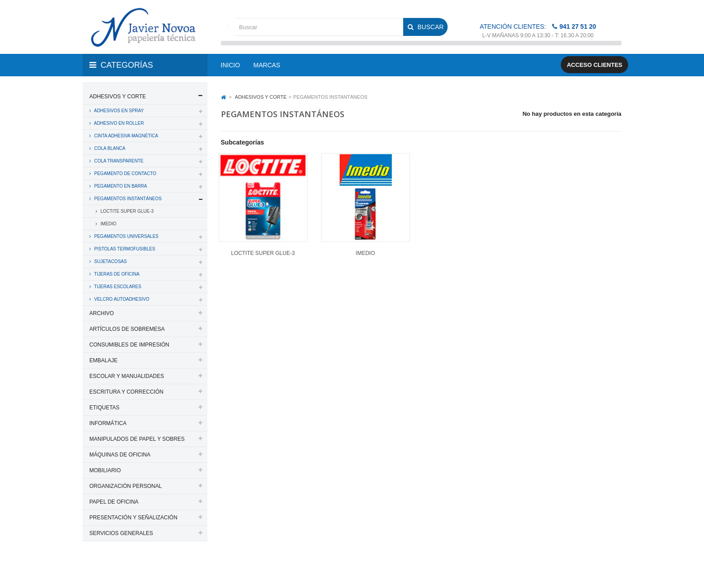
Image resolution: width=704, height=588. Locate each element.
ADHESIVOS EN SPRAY (118, 111)
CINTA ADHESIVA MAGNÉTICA (125, 136)
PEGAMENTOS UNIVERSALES (126, 236)
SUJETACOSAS (110, 261)
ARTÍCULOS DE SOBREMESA (127, 329)
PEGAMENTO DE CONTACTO (125, 173)
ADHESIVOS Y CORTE (118, 97)
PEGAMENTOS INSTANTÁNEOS (127, 199)
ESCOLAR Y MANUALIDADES (127, 376)
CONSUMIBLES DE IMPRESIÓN (129, 345)
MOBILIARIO (105, 470)
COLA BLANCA (109, 148)
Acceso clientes (594, 65)
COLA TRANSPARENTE (118, 161)
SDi (609, 569)
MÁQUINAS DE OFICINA (120, 455)
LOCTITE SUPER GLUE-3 (126, 211)
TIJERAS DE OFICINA (116, 274)
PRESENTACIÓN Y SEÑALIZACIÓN (133, 518)
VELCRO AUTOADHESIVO (121, 299)
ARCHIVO (102, 313)
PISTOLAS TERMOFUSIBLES (124, 249)
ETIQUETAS (104, 408)
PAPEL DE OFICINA (114, 502)
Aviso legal (353, 569)
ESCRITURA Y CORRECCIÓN (126, 392)
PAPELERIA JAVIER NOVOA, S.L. (143, 569)
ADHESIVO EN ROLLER (118, 123)
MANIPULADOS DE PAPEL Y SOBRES (137, 439)
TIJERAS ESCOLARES (117, 287)
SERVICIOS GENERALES (121, 533)
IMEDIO (108, 224)
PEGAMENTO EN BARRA (120, 186)
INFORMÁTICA (108, 423)
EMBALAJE (103, 360)
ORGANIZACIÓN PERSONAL (125, 486)
